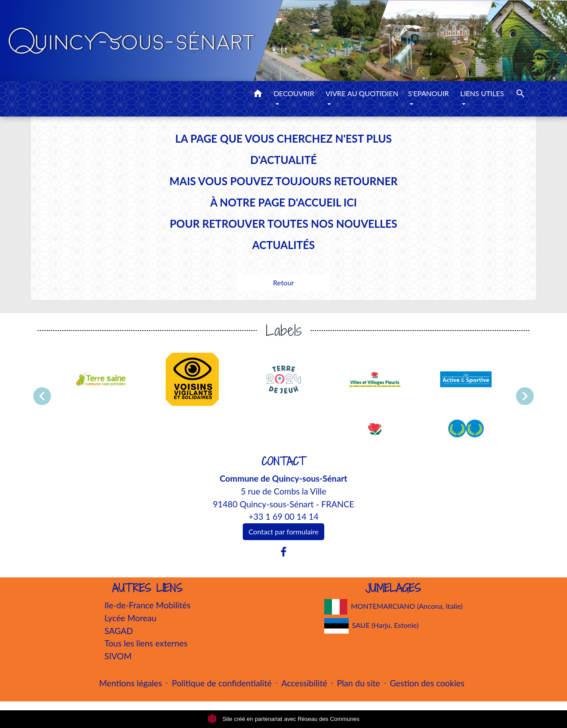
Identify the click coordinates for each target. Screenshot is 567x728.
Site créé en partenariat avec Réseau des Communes (284, 719)
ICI (350, 202)
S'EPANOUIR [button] (428, 93)
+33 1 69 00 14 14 (283, 516)
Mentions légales (131, 683)
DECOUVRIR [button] (294, 93)
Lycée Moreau (130, 618)
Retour (283, 282)
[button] (258, 95)
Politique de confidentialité (222, 683)
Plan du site (359, 683)
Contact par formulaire (283, 531)
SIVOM (118, 656)
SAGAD (119, 631)
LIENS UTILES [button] (482, 93)
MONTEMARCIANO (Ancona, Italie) (394, 607)
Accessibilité (304, 683)
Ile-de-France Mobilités (148, 605)
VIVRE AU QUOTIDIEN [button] (362, 93)
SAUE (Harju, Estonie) (372, 626)
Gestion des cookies (427, 683)
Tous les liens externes (146, 643)
